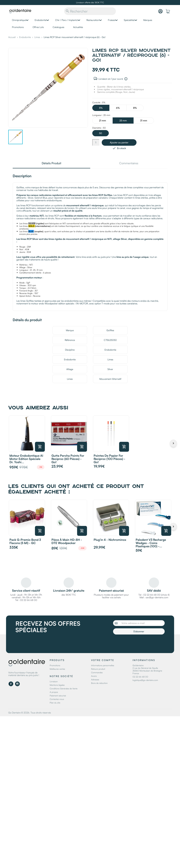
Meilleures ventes (57, 669)
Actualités (78, 27)
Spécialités (129, 20)
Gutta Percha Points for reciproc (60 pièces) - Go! (68, 459)
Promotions (18, 27)
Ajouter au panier (119, 142)
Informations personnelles (103, 665)
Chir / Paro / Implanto (66, 20)
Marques (148, 20)
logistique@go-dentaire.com (145, 680)
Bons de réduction (99, 683)
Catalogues (58, 27)
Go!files (110, 330)
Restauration (93, 20)
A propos (54, 692)
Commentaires (129, 163)
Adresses (95, 680)
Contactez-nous (57, 699)
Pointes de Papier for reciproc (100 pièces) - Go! (109, 459)
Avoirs (94, 676)
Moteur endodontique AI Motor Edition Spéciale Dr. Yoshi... (26, 459)
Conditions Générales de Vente (64, 688)
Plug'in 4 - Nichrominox (110, 540)
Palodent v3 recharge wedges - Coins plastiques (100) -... (151, 543)
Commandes (97, 672)
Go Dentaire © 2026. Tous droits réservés (30, 713)
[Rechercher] (90, 11)
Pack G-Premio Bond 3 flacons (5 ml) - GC (25, 541)
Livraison (54, 681)
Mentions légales (57, 685)
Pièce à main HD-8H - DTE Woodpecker (67, 541)
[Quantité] (96, 142)
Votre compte (103, 660)
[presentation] (138, 643)
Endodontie (40, 20)
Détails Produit (51, 163)
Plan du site (55, 703)
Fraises (111, 20)
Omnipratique (19, 20)
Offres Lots (38, 27)
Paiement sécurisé (58, 696)
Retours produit (98, 669)
